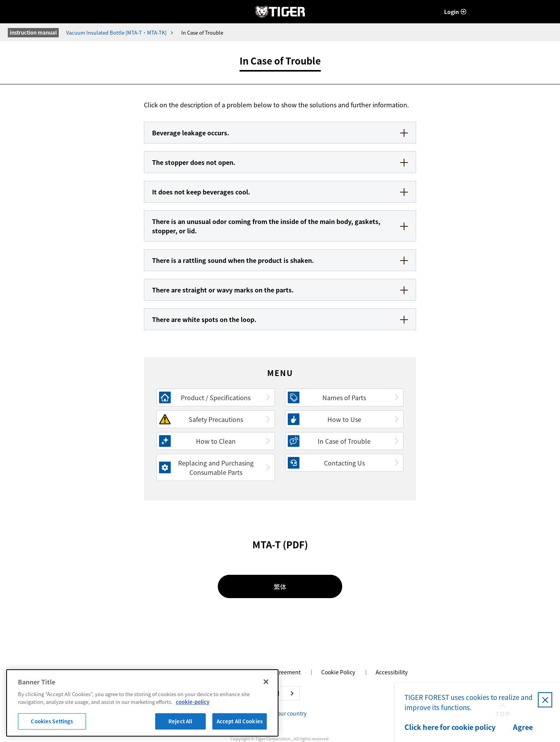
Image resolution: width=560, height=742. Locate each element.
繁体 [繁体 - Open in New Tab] (280, 586)
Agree (523, 727)
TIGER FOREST (280, 12)
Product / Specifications (216, 397)
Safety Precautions (216, 419)
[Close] (266, 682)
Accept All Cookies (240, 721)
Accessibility (392, 672)
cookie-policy (192, 702)
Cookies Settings (52, 721)
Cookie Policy (338, 672)
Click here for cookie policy (450, 727)
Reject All (180, 721)
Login (451, 12)
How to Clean (216, 441)
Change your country (280, 713)
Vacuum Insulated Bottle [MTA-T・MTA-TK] (116, 32)
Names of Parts (344, 397)
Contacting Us (344, 463)
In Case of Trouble (344, 441)
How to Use (344, 419)
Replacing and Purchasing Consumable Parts (216, 467)
